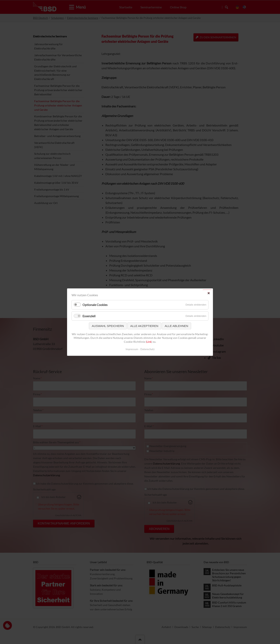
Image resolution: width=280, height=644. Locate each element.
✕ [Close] (209, 293)
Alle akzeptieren (144, 326)
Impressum (132, 349)
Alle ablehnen (176, 326)
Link (149, 342)
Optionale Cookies (95, 305)
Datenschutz (147, 349)
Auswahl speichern (108, 326)
